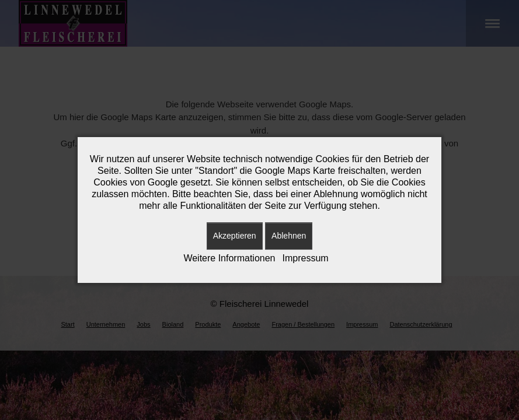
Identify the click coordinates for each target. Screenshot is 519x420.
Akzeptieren (235, 236)
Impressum (306, 258)
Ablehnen (289, 236)
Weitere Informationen (229, 258)
